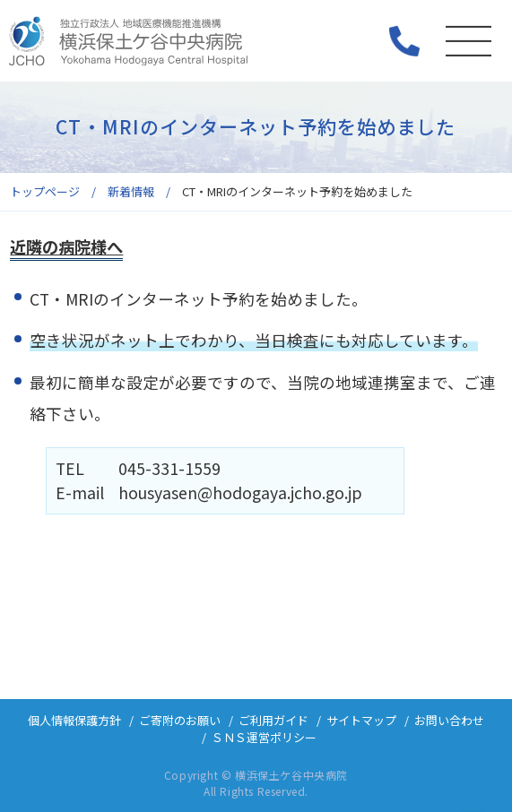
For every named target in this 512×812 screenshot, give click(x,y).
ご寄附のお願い (180, 720)
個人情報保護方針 (74, 720)
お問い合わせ (449, 720)
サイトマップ (361, 720)
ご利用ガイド (273, 720)
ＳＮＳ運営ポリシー (264, 737)
